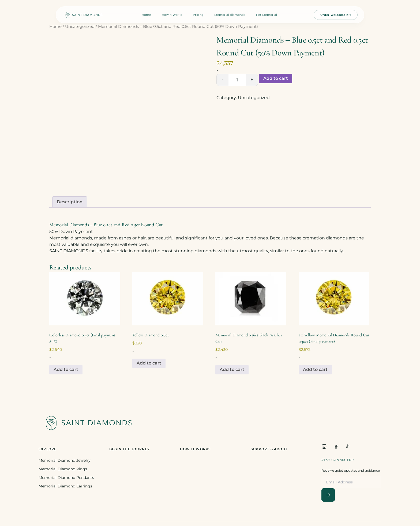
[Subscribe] (328, 495)
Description (70, 202)
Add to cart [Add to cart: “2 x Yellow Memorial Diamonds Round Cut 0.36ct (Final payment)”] (315, 369)
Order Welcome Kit (336, 15)
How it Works (172, 15)
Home (146, 15)
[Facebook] (336, 446)
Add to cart (276, 78)
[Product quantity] (237, 80)
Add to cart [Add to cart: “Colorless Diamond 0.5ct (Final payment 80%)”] (66, 369)
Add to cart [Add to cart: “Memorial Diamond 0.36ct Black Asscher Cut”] (232, 369)
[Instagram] (324, 446)
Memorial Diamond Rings (63, 469)
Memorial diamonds (230, 15)
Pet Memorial (267, 15)
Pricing (198, 15)
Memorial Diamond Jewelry (65, 460)
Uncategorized (80, 27)
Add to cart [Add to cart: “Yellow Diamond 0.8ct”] (149, 363)
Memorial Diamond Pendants (66, 478)
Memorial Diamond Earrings (65, 486)
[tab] (70, 202)
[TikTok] (348, 446)
